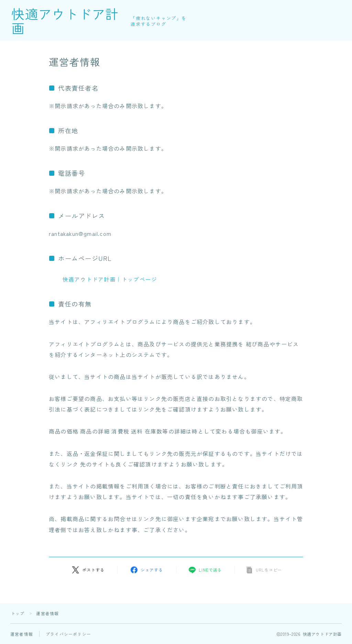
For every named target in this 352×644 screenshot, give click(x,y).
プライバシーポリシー (68, 634)
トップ (18, 613)
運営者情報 (22, 634)
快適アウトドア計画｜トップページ (110, 279)
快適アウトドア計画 (78, 21)
